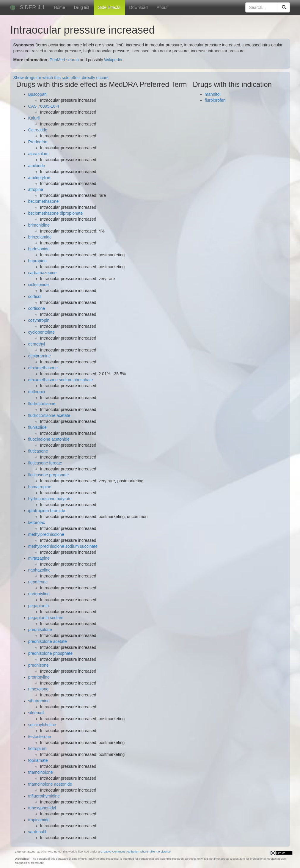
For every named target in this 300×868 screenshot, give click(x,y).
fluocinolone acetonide (49, 439)
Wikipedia (113, 60)
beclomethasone (44, 201)
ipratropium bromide (47, 511)
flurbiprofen (215, 100)
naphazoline (40, 570)
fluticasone (38, 451)
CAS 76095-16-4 (44, 106)
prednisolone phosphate (50, 653)
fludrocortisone (42, 404)
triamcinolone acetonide (50, 784)
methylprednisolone (46, 534)
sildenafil (36, 713)
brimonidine (39, 225)
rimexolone (38, 689)
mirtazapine (39, 558)
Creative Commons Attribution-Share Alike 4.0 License (136, 851)
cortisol (35, 296)
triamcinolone (41, 772)
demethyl (37, 344)
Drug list (82, 7)
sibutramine (39, 701)
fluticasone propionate (49, 475)
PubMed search (64, 60)
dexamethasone (43, 368)
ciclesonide (39, 285)
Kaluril (34, 118)
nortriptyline (39, 594)
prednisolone (40, 630)
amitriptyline (39, 178)
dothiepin (37, 392)
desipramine (40, 356)
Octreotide (38, 130)
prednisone (39, 665)
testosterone (40, 737)
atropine (36, 189)
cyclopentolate (42, 332)
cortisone (37, 308)
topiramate (38, 760)
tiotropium (37, 748)
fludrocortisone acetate (49, 415)
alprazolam (38, 154)
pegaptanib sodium (46, 618)
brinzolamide (40, 237)
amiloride (37, 166)
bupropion (37, 261)
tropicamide (39, 820)
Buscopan (37, 94)
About (162, 7)
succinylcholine (42, 725)
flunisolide (37, 427)
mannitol (213, 94)
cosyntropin (39, 320)
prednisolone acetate (48, 641)
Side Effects (109, 7)
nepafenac (38, 582)
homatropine (40, 487)
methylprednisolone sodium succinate (63, 546)
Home (59, 7)
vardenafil (37, 832)
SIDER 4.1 (32, 7)
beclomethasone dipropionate (56, 213)
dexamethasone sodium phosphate (61, 380)
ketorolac (37, 522)
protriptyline (39, 677)
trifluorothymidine (44, 796)
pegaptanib (39, 606)
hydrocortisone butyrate (50, 499)
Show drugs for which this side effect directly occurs (61, 78)
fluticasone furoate (45, 463)
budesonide (39, 249)
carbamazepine (43, 273)
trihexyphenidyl (42, 808)
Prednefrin (38, 142)
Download (139, 7)
